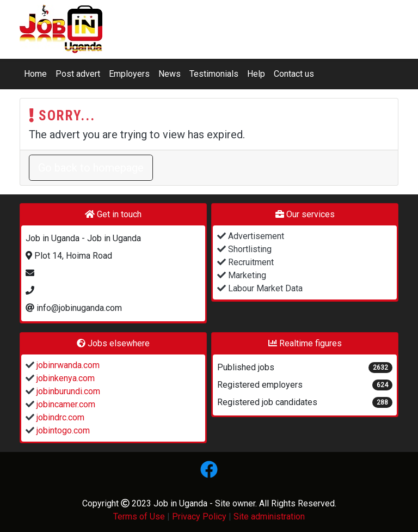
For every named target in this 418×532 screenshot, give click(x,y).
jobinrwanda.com (67, 365)
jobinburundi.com (67, 391)
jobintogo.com (62, 430)
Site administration (269, 516)
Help (256, 74)
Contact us (294, 74)
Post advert (78, 74)
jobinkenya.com (64, 378)
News (170, 74)
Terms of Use (139, 516)
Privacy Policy (199, 516)
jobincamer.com (65, 404)
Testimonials (214, 74)
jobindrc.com (59, 417)
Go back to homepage (91, 168)
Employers (129, 74)
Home (35, 74)
